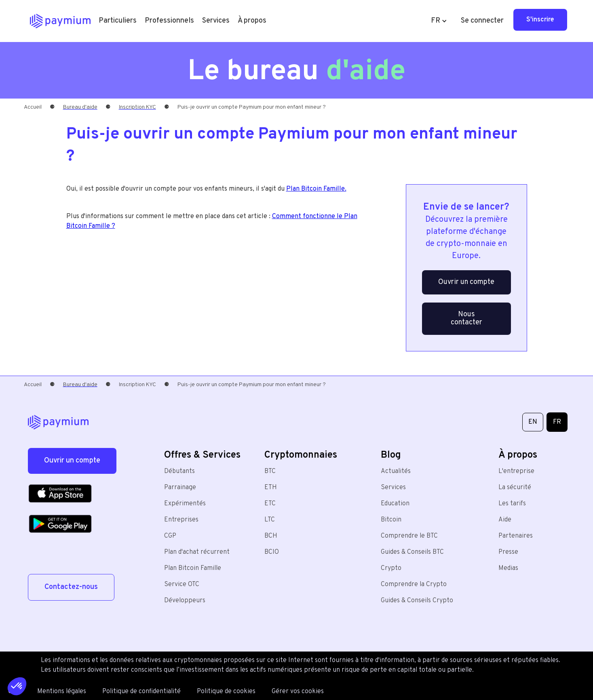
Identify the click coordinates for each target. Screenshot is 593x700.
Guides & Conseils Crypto (417, 601)
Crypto (391, 568)
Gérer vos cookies (298, 692)
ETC (270, 504)
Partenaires (516, 536)
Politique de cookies (226, 692)
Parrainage (180, 488)
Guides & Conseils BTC (412, 552)
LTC (270, 520)
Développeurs (185, 601)
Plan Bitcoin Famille (193, 568)
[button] (118, 21)
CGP (170, 536)
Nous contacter (466, 318)
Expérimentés (185, 504)
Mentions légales (62, 692)
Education (395, 504)
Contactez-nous (71, 587)
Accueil (33, 107)
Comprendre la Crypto (414, 584)
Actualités (396, 471)
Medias (508, 568)
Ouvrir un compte (466, 282)
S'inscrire (540, 20)
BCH (271, 536)
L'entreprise (516, 471)
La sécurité (515, 488)
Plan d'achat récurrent (197, 552)
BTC (270, 471)
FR (557, 422)
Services (393, 488)
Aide (505, 520)
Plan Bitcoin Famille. (316, 189)
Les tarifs (512, 504)
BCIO (272, 552)
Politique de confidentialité (141, 692)
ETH (271, 488)
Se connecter (482, 21)
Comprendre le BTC (409, 536)
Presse (508, 552)
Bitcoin (391, 520)
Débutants (179, 471)
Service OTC (182, 584)
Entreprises (181, 520)
